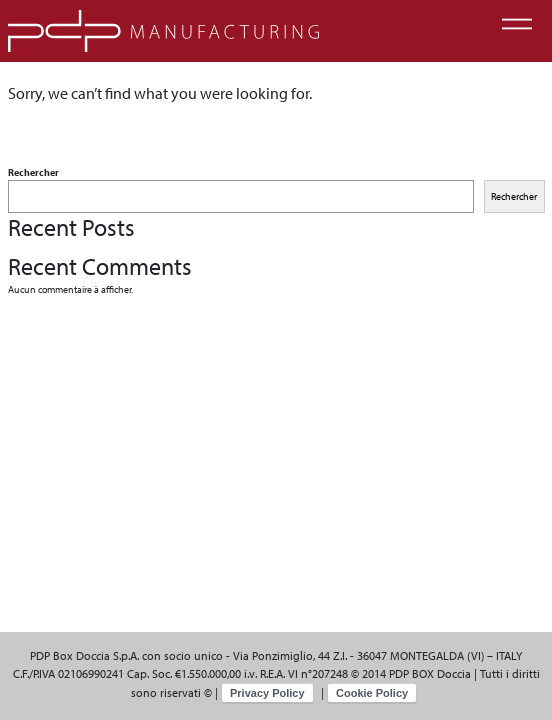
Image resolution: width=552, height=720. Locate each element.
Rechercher (33, 172)
